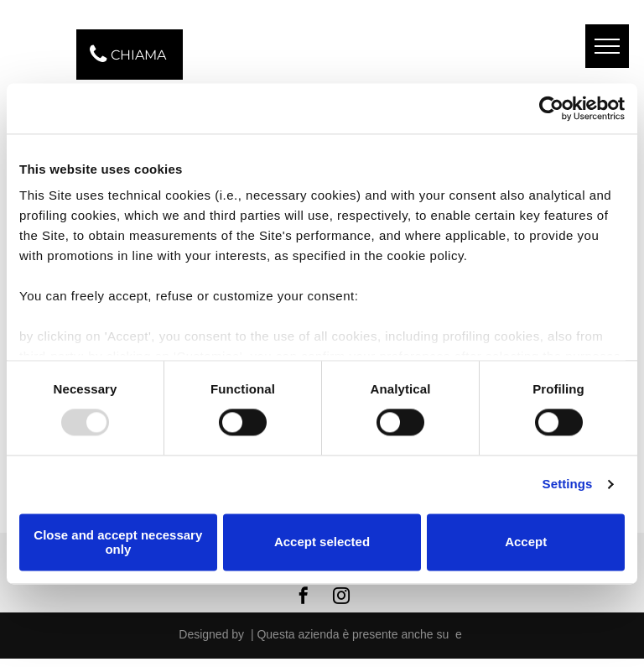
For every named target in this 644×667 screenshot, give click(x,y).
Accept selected (322, 542)
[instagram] (341, 598)
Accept (526, 542)
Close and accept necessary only (118, 542)
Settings (568, 485)
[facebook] (304, 598)
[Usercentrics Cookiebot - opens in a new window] (551, 108)
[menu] (607, 46)
